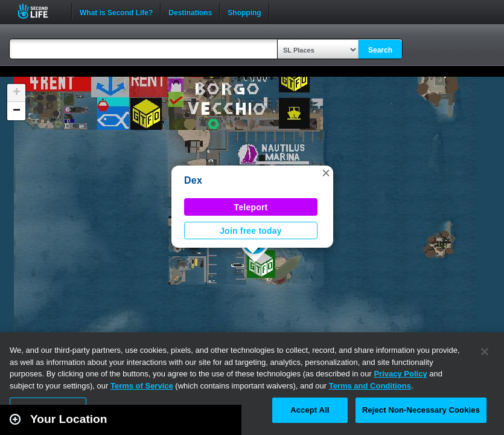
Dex (193, 180)
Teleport (251, 207)
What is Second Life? (116, 11)
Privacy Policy (400, 374)
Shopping (244, 11)
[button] (326, 173)
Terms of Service (142, 386)
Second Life (40, 11)
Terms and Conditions (370, 386)
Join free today (251, 231)
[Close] (485, 352)
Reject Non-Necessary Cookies (421, 410)
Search (380, 50)
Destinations (190, 11)
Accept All (310, 410)
